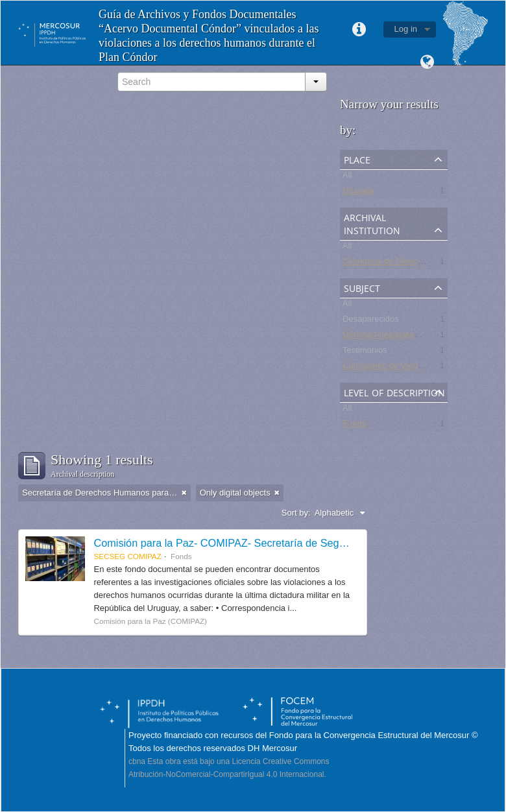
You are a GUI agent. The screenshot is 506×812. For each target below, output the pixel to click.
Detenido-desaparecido (386, 337)
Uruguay (358, 193)
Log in (406, 29)
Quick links (359, 30)
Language (427, 62)
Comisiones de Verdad (385, 368)
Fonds (354, 426)
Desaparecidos (371, 321)
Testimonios (365, 352)
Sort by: (296, 513)
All (347, 177)
